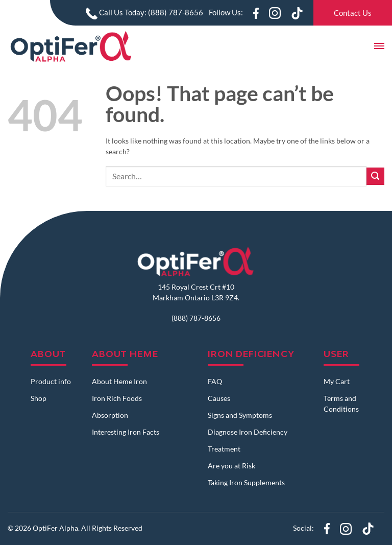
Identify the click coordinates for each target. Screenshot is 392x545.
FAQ (215, 381)
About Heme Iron (119, 381)
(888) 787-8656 (196, 318)
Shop (39, 398)
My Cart (337, 381)
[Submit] (375, 176)
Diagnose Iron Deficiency (248, 432)
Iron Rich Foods (117, 398)
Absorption (110, 415)
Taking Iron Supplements (246, 482)
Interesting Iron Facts (126, 432)
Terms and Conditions (341, 404)
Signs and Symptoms (240, 415)
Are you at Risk (231, 466)
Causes (219, 398)
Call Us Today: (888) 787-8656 (144, 12)
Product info (51, 381)
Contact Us (353, 13)
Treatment (224, 449)
